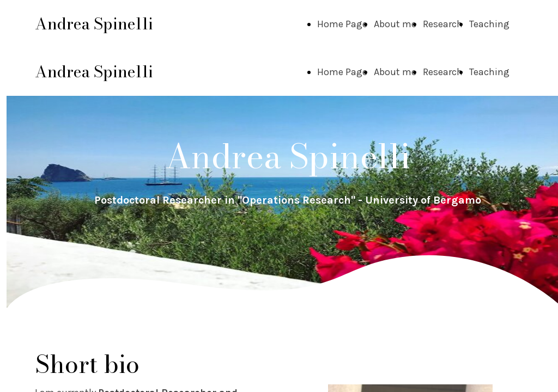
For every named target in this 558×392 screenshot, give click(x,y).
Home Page (342, 24)
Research (443, 24)
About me (395, 24)
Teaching (489, 24)
